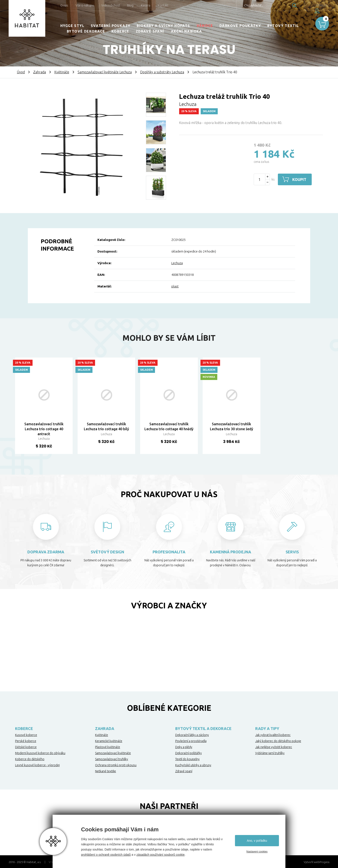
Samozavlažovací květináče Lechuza (105, 72)
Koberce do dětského (30, 759)
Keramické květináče (109, 741)
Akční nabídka (187, 31)
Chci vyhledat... (243, 5)
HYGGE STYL (72, 26)
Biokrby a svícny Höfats (163, 26)
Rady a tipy (267, 728)
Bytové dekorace (86, 31)
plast (175, 286)
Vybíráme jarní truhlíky (270, 753)
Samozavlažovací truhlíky (112, 759)
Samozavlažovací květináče (113, 753)
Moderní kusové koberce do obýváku (40, 753)
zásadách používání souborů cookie (160, 855)
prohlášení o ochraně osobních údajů (106, 855)
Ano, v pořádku (257, 841)
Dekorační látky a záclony (192, 735)
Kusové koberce (26, 735)
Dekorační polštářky (189, 753)
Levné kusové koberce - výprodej (37, 765)
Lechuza (177, 263)
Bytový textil (283, 26)
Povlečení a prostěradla (191, 741)
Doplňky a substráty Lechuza (162, 72)
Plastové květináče (108, 747)
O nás (64, 5)
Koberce (120, 31)
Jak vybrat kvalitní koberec (273, 735)
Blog (130, 5)
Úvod (21, 72)
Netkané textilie (106, 771)
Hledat (284, 5)
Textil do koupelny (187, 759)
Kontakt (163, 5)
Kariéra (146, 5)
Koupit (300, 179)
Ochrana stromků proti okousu (116, 765)
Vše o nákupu (85, 5)
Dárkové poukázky (240, 26)
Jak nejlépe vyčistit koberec (274, 747)
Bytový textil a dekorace (203, 728)
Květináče (62, 72)
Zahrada (40, 72)
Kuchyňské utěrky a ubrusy (193, 765)
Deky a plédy (184, 747)
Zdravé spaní (150, 31)
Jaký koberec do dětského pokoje (278, 741)
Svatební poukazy (110, 26)
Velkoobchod (110, 5)
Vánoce (205, 26)
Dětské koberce (26, 747)
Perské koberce (26, 741)
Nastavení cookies (257, 852)
